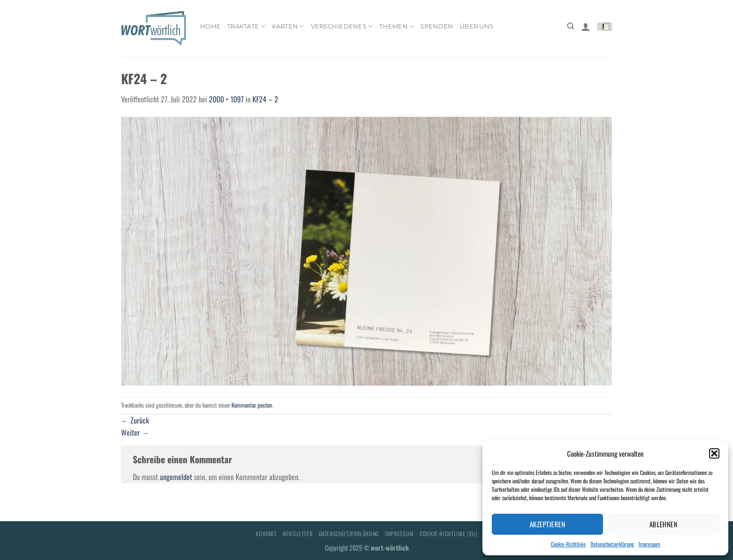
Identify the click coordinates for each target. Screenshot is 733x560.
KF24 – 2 (265, 99)
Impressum (649, 544)
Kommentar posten (252, 405)
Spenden (437, 26)
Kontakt (266, 534)
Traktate (246, 26)
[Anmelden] (586, 27)
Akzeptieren (547, 524)
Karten (288, 26)
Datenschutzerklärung (612, 544)
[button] (714, 453)
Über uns (476, 26)
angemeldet (176, 477)
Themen (396, 26)
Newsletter (298, 534)
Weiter (135, 432)
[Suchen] (571, 26)
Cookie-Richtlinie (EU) (448, 534)
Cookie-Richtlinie (568, 544)
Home (210, 26)
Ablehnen (664, 524)
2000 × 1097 (226, 99)
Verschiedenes (342, 26)
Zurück (135, 420)
